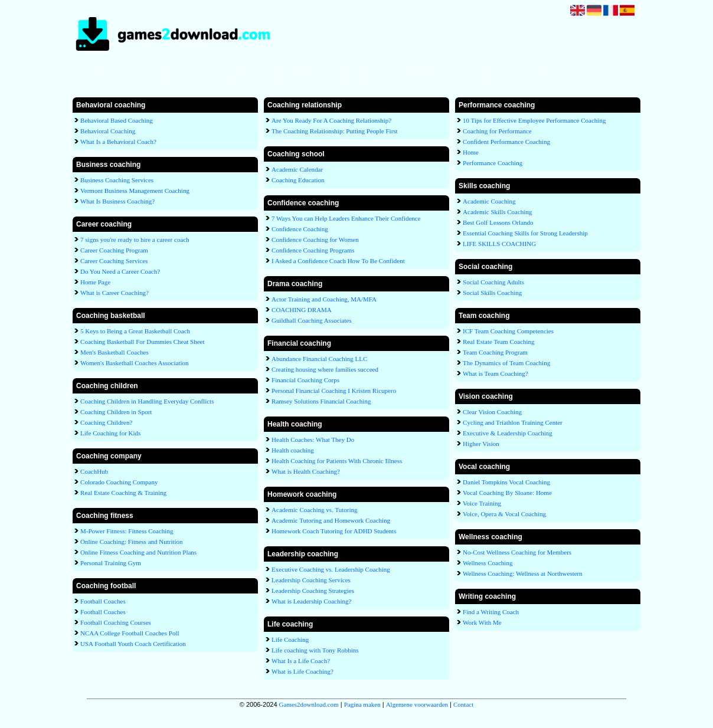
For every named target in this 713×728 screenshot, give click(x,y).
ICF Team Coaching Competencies (508, 331)
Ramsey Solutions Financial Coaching (321, 401)
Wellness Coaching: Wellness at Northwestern (523, 573)
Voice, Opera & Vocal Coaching (504, 514)
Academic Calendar (297, 169)
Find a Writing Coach (491, 612)
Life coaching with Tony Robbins (315, 650)
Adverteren (419, 75)
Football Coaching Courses (116, 622)
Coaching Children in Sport (116, 412)
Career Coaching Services (114, 261)
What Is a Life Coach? (301, 661)
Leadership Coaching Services (311, 580)
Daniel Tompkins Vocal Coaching (506, 482)
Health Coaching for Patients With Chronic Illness (337, 461)
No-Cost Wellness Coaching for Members (517, 552)
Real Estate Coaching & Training (123, 493)
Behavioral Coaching (108, 131)
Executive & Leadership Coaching (508, 433)
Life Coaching (290, 640)
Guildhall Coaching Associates (312, 320)
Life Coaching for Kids (110, 433)
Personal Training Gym (111, 563)
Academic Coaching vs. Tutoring (314, 510)
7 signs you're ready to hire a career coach (135, 240)
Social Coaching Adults (493, 282)
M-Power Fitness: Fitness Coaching (127, 531)
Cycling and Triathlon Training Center (513, 422)
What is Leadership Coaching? (311, 601)
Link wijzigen (356, 75)
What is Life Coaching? (302, 671)
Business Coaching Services (117, 180)
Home (104, 75)
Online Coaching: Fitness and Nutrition (132, 542)
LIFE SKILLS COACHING (499, 244)
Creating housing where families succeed (325, 369)
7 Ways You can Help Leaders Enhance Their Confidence (346, 218)
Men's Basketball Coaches (115, 352)
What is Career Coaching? (115, 293)
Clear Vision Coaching (492, 412)
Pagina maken (362, 704)
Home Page (95, 282)
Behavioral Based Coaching (117, 120)
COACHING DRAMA (302, 310)
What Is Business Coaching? (117, 201)
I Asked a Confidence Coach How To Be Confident (338, 261)
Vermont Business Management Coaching (135, 191)
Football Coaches (103, 601)
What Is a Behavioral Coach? (118, 142)
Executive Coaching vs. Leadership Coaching (331, 569)
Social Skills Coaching (492, 293)
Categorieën (230, 75)
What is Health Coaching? (306, 471)
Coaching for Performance (497, 131)
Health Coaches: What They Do (313, 440)
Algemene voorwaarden (417, 704)
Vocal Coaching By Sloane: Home (507, 493)
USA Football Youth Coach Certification (133, 644)
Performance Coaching (493, 163)
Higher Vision (481, 444)
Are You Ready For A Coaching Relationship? (331, 120)
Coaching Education (298, 180)
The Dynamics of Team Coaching (506, 363)
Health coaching (293, 450)
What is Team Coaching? (495, 373)
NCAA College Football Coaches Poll (130, 633)
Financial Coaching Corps (305, 380)
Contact (546, 75)
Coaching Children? (106, 422)
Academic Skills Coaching (497, 212)
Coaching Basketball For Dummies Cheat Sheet (143, 342)
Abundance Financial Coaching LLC (319, 359)
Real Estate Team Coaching (499, 342)
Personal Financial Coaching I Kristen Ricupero (334, 391)
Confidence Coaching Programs (313, 250)
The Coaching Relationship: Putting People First (335, 131)
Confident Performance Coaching (506, 142)
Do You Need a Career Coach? (120, 271)
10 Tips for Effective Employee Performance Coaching (534, 120)
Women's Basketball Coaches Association (134, 363)
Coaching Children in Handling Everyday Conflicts (147, 401)
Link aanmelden (293, 75)
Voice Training (482, 503)
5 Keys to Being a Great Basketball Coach (135, 331)
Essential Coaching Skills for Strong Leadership (525, 233)
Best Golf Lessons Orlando (498, 222)
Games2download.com (309, 704)
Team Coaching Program (495, 352)
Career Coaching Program (114, 250)
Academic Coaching (489, 201)
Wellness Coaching (488, 563)
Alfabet (167, 75)
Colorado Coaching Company (119, 482)
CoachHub (94, 471)
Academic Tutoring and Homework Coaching (331, 520)
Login (483, 75)
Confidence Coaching (300, 229)
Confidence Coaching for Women (315, 240)
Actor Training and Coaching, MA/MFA (324, 299)
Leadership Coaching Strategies (313, 591)
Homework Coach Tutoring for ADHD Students (334, 531)
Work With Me (482, 622)
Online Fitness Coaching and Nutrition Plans (138, 552)
